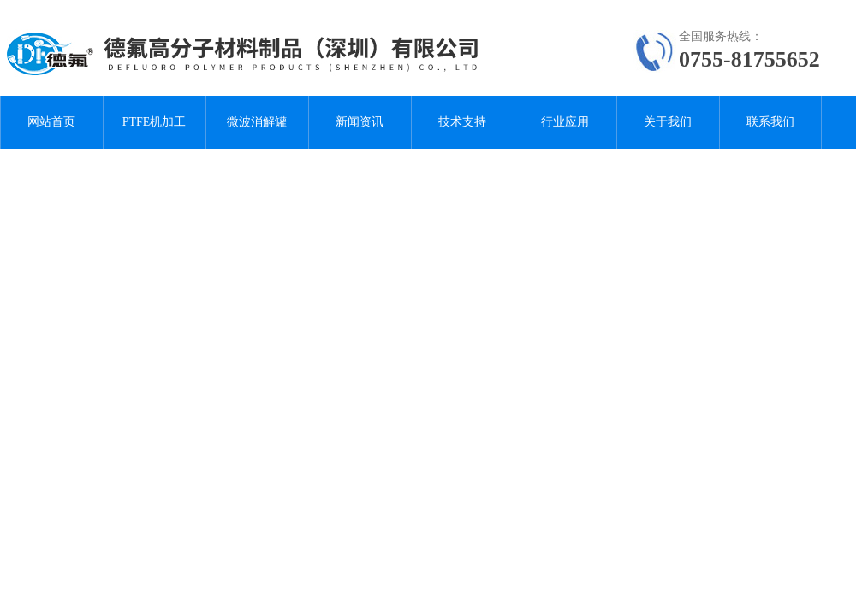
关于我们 (668, 122)
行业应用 (565, 122)
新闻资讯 (360, 122)
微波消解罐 (257, 122)
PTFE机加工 (155, 122)
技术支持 (462, 122)
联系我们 (770, 122)
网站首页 (51, 122)
